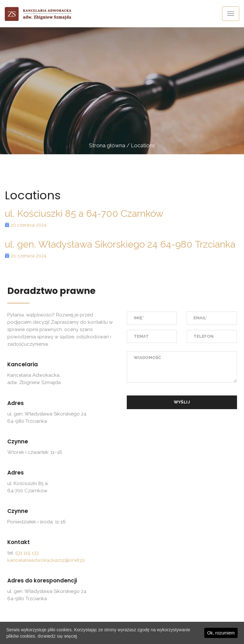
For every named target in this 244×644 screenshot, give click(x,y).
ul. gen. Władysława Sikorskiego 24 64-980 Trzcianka (120, 244)
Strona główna (107, 145)
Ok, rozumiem (221, 633)
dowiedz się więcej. (58, 636)
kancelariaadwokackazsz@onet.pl (46, 560)
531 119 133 (27, 553)
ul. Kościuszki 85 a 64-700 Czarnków (84, 213)
